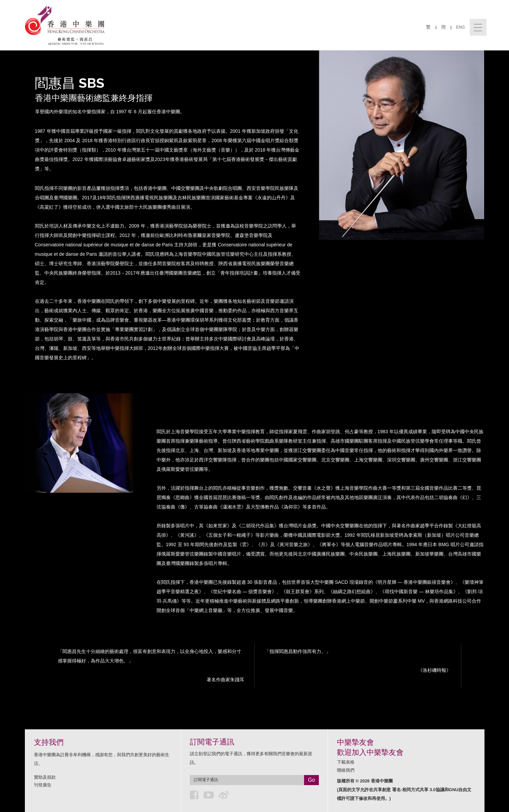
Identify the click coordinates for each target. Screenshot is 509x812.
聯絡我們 (346, 770)
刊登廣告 (43, 785)
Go (311, 780)
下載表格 (346, 762)
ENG (461, 27)
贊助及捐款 (45, 777)
